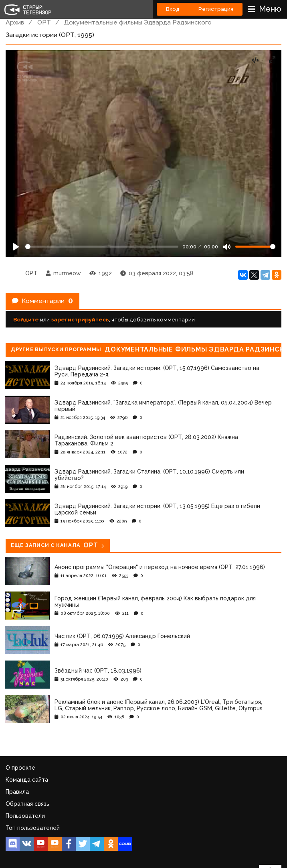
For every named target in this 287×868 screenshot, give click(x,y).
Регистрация (216, 9)
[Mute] (227, 247)
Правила (17, 792)
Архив (15, 22)
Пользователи (25, 816)
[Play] (16, 247)
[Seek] (102, 247)
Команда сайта (27, 780)
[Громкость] (255, 247)
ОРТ (44, 22)
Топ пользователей (33, 828)
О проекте (20, 768)
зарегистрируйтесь (80, 319)
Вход (173, 9)
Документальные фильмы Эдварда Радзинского (138, 22)
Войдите (26, 319)
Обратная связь (27, 804)
